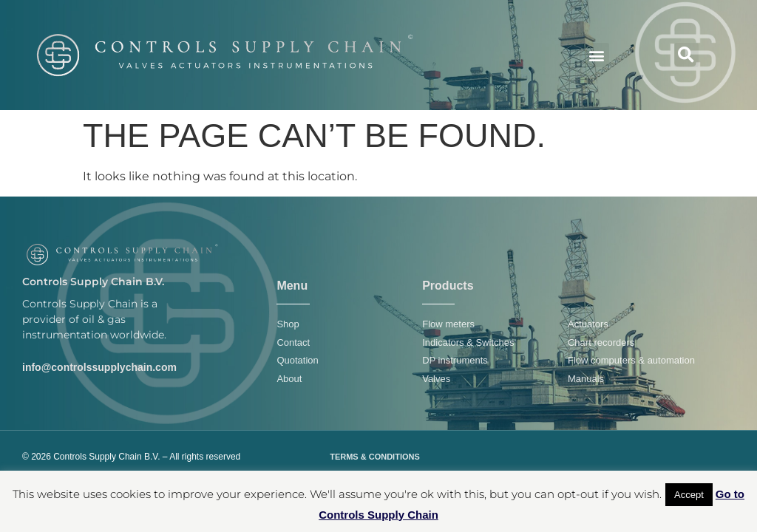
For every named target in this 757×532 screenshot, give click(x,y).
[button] (597, 55)
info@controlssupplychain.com (99, 367)
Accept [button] (689, 495)
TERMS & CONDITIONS (375, 457)
